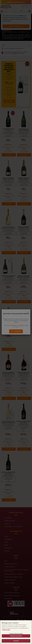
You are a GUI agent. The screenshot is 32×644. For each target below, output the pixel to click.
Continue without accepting (16, 636)
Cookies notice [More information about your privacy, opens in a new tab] (6, 632)
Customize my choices (16, 638)
